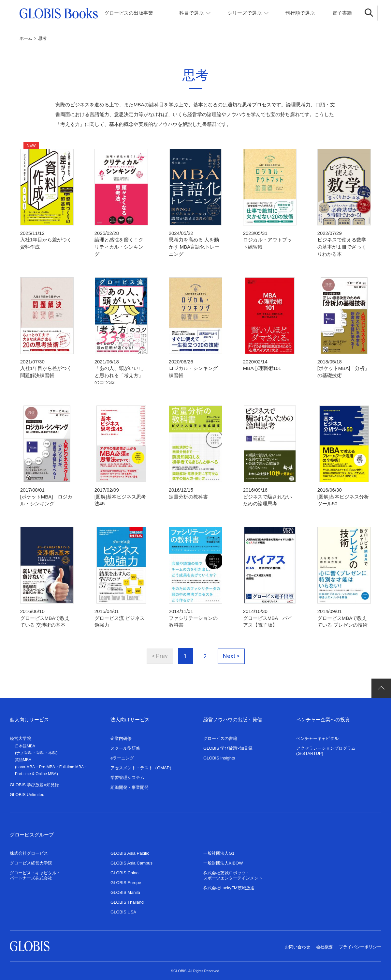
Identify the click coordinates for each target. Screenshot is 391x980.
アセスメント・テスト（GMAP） (142, 765)
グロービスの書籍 (220, 736)
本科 (52, 750)
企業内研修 (121, 736)
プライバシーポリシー (360, 944)
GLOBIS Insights (219, 755)
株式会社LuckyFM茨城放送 (229, 885)
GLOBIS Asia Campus (131, 860)
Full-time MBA (72, 764)
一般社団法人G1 (219, 851)
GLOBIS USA (123, 909)
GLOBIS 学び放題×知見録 (34, 782)
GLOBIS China (124, 870)
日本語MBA (25, 743)
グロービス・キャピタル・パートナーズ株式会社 (35, 873)
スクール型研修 (125, 746)
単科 (40, 750)
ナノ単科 (24, 750)
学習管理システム (127, 775)
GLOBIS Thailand (127, 900)
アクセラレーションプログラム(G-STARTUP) (326, 748)
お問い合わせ (297, 944)
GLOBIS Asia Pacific (130, 851)
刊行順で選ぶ (300, 13)
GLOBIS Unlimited (27, 792)
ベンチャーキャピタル (317, 736)
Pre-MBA (47, 764)
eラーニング (122, 755)
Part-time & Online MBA (36, 771)
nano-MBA (26, 764)
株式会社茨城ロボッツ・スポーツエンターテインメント (233, 873)
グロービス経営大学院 (31, 860)
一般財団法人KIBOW (223, 860)
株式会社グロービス (29, 851)
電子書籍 (342, 13)
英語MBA (23, 757)
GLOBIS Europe (126, 880)
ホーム (26, 38)
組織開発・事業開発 (130, 785)
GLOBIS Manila (125, 890)
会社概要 (325, 944)
